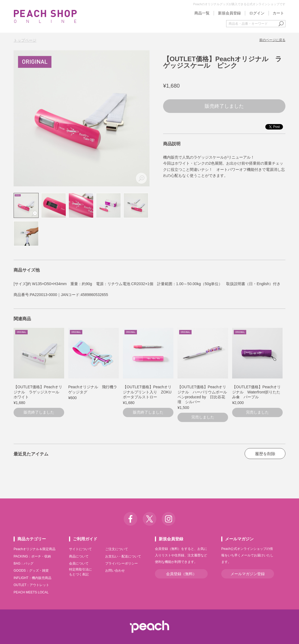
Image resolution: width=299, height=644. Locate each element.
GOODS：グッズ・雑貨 (31, 571)
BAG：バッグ (24, 563)
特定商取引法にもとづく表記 (80, 572)
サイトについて (80, 549)
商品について (79, 556)
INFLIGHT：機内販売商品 (32, 578)
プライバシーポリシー (122, 563)
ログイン (257, 13)
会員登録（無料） (181, 574)
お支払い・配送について (123, 556)
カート (278, 13)
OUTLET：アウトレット (31, 585)
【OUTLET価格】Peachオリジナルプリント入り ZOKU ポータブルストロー (149, 392)
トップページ (25, 40)
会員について (79, 563)
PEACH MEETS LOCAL (31, 592)
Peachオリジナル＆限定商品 (35, 549)
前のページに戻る (272, 40)
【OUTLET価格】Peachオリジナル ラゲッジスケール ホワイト (38, 392)
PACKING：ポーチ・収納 (32, 556)
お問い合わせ (115, 571)
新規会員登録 (229, 13)
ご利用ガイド (85, 539)
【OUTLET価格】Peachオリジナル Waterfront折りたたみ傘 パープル (256, 392)
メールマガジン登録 (248, 574)
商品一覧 (202, 13)
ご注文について (117, 549)
